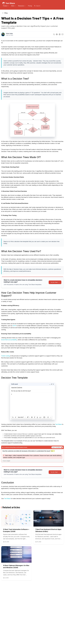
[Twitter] (54, 34)
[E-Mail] (62, 34)
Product (5, 6)
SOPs (14, 326)
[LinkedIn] (60, 34)
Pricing (30, 6)
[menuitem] (6, 6)
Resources (21, 6)
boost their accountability (9, 340)
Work (13, 6)
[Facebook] (57, 34)
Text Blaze (10, 3)
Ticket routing (6, 356)
